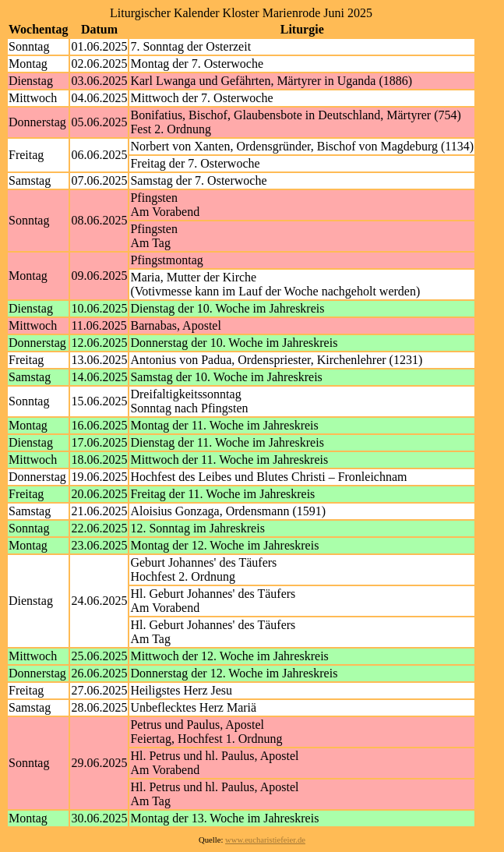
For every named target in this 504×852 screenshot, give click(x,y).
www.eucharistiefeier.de (265, 840)
